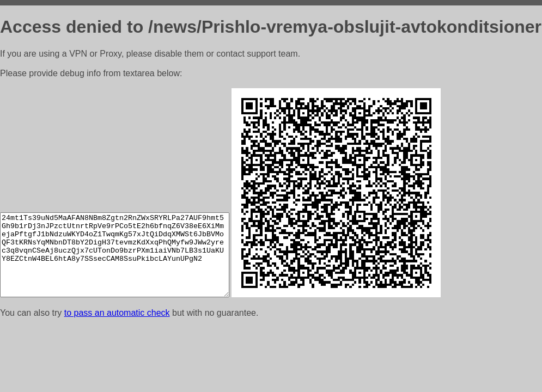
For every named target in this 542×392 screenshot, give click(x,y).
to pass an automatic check (117, 313)
